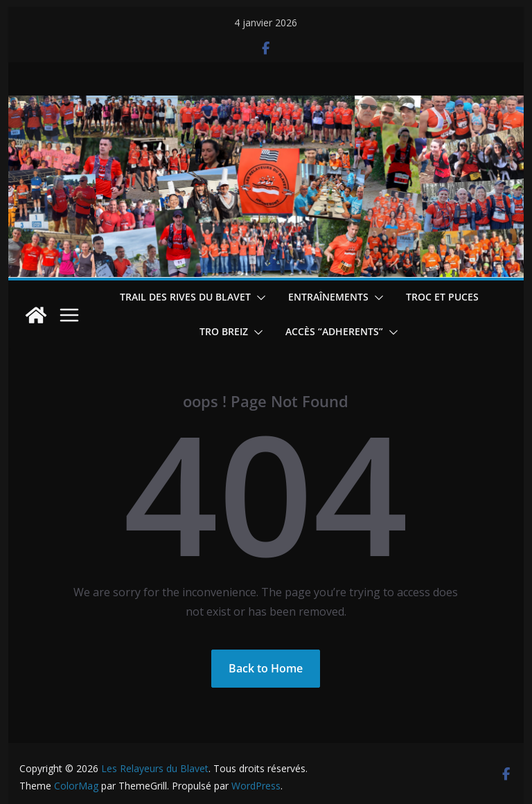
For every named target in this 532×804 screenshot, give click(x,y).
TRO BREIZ (224, 331)
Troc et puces (442, 297)
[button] (258, 298)
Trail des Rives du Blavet (185, 297)
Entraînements (328, 297)
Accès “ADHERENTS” (334, 331)
